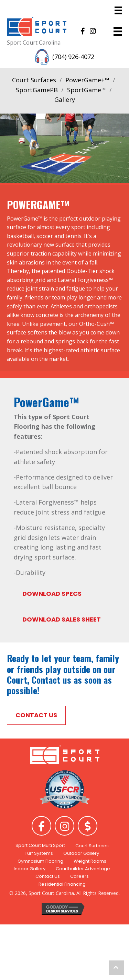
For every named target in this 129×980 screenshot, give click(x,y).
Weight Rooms (90, 861)
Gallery (65, 99)
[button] (83, 31)
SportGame (84, 90)
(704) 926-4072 (73, 57)
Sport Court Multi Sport (40, 845)
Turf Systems (39, 853)
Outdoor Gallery (81, 853)
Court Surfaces (34, 80)
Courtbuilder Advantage (83, 869)
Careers (79, 876)
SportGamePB (37, 90)
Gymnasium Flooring (40, 861)
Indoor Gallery (30, 869)
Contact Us (48, 876)
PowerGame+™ (87, 80)
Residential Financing (62, 884)
